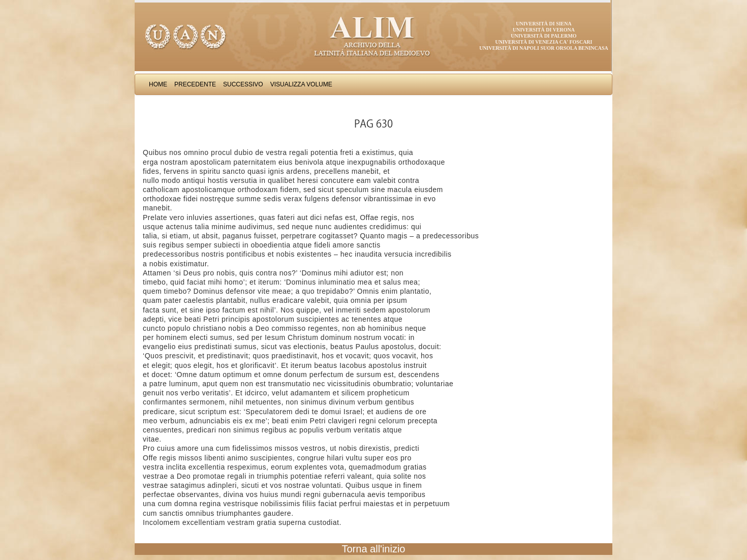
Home (158, 84)
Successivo (243, 84)
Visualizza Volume (301, 84)
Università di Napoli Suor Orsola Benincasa (544, 48)
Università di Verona (544, 30)
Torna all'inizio (374, 549)
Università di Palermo (543, 36)
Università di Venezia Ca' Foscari (544, 42)
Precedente (195, 84)
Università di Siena (543, 24)
